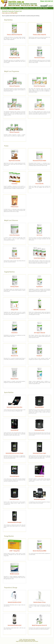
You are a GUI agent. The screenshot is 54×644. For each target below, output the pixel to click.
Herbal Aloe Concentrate (39, 310)
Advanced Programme (15, 86)
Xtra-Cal (39, 379)
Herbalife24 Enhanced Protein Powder (14, 453)
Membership (26, 8)
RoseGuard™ (39, 356)
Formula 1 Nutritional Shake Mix (15, 35)
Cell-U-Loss (39, 235)
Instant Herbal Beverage (39, 258)
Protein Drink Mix (39, 184)
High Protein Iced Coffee (14, 161)
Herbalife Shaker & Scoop (39, 602)
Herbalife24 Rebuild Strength (14, 522)
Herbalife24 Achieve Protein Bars (14, 407)
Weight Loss (4, 8)
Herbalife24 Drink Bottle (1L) (15, 625)
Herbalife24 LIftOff (39, 476)
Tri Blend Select (15, 207)
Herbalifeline (14, 333)
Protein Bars (15, 184)
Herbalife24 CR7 (15, 430)
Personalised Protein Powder (39, 161)
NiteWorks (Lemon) (14, 574)
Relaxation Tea (14, 356)
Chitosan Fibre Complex (14, 258)
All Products (19, 8)
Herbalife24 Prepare (14, 499)
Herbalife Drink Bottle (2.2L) (14, 602)
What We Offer (39, 8)
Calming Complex (14, 287)
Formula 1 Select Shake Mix (39, 35)
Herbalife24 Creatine (39, 430)
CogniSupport (39, 287)
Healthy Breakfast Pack (14, 58)
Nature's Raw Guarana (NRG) (39, 551)
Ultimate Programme (14, 132)
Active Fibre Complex (14, 235)
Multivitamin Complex (39, 58)
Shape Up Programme (39, 109)
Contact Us (32, 8)
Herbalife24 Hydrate (15, 476)
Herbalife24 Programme (39, 499)
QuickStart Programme (14, 109)
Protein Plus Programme (39, 86)
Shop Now (45, 8)
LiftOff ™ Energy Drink (14, 551)
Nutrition (11, 8)
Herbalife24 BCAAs (39, 407)
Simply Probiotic (15, 379)
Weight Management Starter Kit (39, 625)
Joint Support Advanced (39, 333)
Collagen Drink (15, 310)
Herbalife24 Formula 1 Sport (39, 453)
